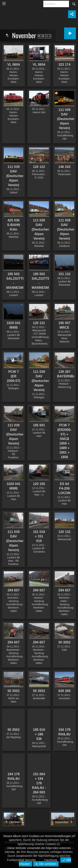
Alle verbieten (47, 864)
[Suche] (56, 4)
